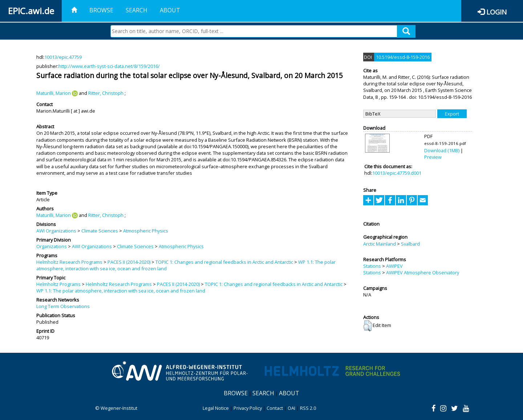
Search (137, 10)
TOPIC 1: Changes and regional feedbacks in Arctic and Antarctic (224, 262)
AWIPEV (394, 266)
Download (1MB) (442, 150)
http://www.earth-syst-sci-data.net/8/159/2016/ (109, 66)
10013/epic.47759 (63, 57)
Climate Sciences (100, 231)
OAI (291, 408)
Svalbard (410, 244)
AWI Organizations (56, 231)
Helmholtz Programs (58, 284)
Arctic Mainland (380, 244)
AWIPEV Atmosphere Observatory (423, 272)
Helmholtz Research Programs (69, 262)
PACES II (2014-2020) (129, 262)
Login (496, 12)
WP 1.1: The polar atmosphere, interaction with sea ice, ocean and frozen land (121, 291)
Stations (372, 266)
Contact (275, 408)
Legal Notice (216, 408)
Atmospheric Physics (146, 231)
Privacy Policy (248, 408)
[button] (367, 326)
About (170, 10)
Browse (101, 10)
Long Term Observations (63, 306)
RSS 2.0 (308, 408)
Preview (433, 157)
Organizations (52, 246)
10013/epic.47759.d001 (397, 173)
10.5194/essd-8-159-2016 (403, 57)
